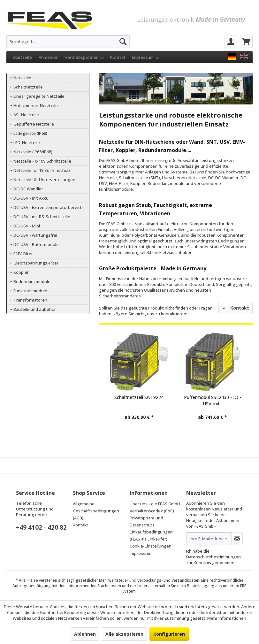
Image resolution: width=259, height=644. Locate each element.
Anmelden (49, 57)
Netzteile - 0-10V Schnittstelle (42, 161)
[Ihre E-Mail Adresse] (209, 539)
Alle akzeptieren (124, 634)
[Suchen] (123, 42)
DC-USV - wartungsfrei (35, 235)
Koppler (21, 272)
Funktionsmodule (30, 291)
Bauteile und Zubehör (34, 309)
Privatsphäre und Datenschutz (146, 521)
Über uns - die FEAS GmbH (155, 504)
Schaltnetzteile (28, 87)
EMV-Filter (23, 254)
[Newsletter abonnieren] (237, 539)
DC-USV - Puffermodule (36, 244)
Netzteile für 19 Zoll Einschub (41, 170)
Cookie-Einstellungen (151, 546)
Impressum (146, 57)
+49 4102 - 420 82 (41, 527)
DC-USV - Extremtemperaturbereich (48, 207)
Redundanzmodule (31, 281)
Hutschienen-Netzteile (35, 105)
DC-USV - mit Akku (30, 198)
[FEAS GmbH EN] (244, 57)
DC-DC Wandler (28, 189)
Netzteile (22, 78)
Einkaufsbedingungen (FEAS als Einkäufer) (151, 535)
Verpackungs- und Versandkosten (168, 580)
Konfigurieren (169, 634)
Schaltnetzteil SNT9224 (139, 397)
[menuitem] (68, 42)
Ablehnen (85, 634)
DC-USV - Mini (26, 226)
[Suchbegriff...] (68, 42)
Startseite (23, 57)
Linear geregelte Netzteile (38, 96)
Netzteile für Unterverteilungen (44, 180)
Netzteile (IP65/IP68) (32, 152)
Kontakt (118, 57)
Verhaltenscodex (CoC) (152, 511)
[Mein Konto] (231, 42)
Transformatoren (30, 300)
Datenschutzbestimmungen (213, 557)
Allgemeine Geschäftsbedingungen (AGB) (96, 511)
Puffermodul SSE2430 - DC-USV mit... (213, 400)
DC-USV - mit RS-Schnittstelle (41, 217)
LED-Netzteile (26, 142)
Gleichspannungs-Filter (35, 263)
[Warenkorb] (246, 42)
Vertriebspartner (84, 57)
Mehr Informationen (227, 618)
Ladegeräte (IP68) (30, 133)
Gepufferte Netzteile (33, 124)
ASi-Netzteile (26, 115)
